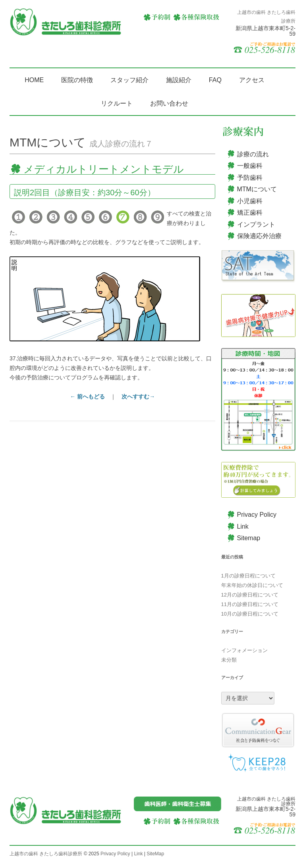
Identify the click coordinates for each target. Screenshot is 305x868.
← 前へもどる (87, 396)
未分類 (229, 660)
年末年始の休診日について (252, 585)
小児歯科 (250, 201)
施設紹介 (179, 80)
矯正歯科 (250, 213)
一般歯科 (250, 166)
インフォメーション (244, 650)
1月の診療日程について (248, 576)
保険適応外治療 (259, 236)
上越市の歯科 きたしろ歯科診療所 (46, 854)
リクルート (117, 103)
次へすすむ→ (138, 396)
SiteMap (155, 854)
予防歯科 (250, 178)
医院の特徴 (77, 80)
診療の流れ (253, 154)
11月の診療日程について (250, 604)
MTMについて (257, 189)
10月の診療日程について (250, 614)
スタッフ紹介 (129, 80)
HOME (34, 80)
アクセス (252, 80)
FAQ (215, 80)
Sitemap (249, 538)
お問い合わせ (169, 103)
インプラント (256, 224)
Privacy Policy (257, 515)
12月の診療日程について (250, 595)
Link (243, 526)
